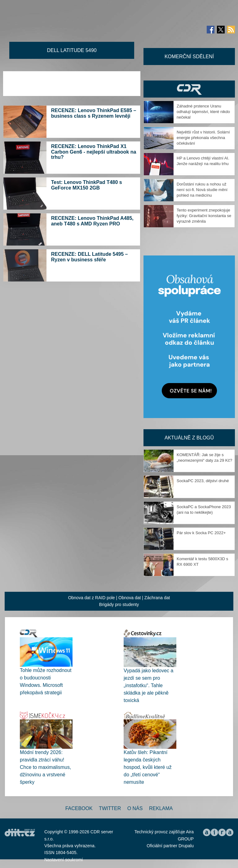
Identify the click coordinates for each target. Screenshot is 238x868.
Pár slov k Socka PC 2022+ (201, 533)
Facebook (79, 808)
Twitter (110, 808)
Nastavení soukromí (64, 860)
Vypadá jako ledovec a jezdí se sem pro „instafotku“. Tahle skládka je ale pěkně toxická (148, 685)
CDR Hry (189, 89)
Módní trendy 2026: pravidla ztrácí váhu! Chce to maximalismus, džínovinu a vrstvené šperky (45, 767)
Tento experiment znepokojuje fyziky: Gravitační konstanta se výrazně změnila (204, 216)
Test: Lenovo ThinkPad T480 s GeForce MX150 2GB (87, 185)
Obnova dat (130, 598)
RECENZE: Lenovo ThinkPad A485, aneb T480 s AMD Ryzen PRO (92, 221)
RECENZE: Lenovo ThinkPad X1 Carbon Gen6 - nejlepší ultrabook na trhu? (94, 152)
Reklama (161, 808)
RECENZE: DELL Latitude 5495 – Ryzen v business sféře (90, 257)
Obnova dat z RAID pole (92, 598)
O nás (135, 808)
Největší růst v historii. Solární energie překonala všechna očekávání (203, 138)
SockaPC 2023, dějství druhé (203, 481)
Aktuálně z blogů (189, 438)
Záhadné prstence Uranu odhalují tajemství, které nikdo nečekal (203, 112)
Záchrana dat (157, 598)
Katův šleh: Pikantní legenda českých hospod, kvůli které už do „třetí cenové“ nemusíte (148, 767)
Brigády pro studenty (119, 604)
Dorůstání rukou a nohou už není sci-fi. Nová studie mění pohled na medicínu (202, 190)
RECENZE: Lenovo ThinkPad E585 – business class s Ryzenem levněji (94, 113)
